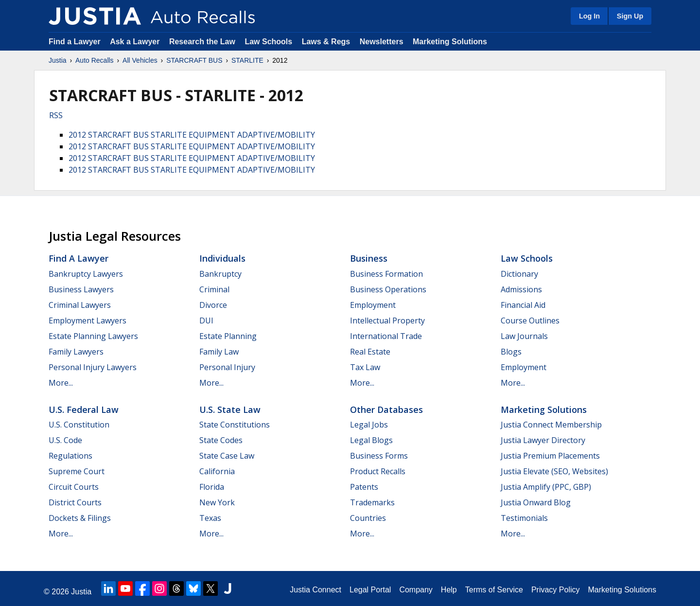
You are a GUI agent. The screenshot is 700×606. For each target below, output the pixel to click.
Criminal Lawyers (80, 305)
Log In (589, 16)
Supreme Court (77, 471)
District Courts (75, 502)
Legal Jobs (369, 425)
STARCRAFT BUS (194, 60)
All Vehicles (140, 60)
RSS (56, 115)
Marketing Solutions (450, 42)
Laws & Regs (326, 42)
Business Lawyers (81, 289)
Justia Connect (315, 590)
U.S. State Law (230, 410)
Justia (58, 60)
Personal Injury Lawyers (93, 367)
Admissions (521, 289)
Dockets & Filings (80, 518)
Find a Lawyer (75, 42)
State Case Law (227, 456)
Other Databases (386, 410)
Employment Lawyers (87, 321)
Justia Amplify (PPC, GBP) (546, 487)
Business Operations (388, 289)
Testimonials (524, 518)
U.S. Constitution (79, 425)
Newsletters (382, 42)
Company (416, 590)
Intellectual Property (387, 321)
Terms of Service (494, 590)
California (217, 471)
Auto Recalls (95, 60)
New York (217, 502)
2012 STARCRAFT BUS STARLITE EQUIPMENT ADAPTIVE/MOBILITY (192, 135)
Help (449, 590)
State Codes (221, 440)
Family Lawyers (76, 352)
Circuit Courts (74, 487)
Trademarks (372, 502)
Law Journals (524, 336)
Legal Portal (370, 590)
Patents (364, 487)
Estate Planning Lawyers (93, 336)
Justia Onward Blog (536, 502)
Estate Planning (228, 336)
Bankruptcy (220, 274)
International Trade (386, 336)
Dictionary (519, 274)
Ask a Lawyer (136, 42)
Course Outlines (530, 321)
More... (61, 383)
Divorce (213, 305)
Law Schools (268, 42)
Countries (368, 518)
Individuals (222, 258)
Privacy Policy (556, 590)
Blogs (511, 352)
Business (369, 258)
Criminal (214, 289)
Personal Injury (227, 367)
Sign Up (630, 16)
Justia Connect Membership (551, 425)
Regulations (70, 456)
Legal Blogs (371, 440)
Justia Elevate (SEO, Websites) (554, 471)
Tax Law (365, 367)
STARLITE (247, 60)
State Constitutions (235, 425)
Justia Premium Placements (550, 456)
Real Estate (370, 352)
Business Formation (386, 274)
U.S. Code (65, 440)
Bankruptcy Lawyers (86, 274)
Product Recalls (378, 471)
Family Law (219, 352)
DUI (206, 321)
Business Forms (379, 456)
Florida (212, 487)
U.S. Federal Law (84, 410)
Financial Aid (523, 305)
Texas (210, 518)
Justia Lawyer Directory (543, 440)
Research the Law (202, 42)
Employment (373, 305)
